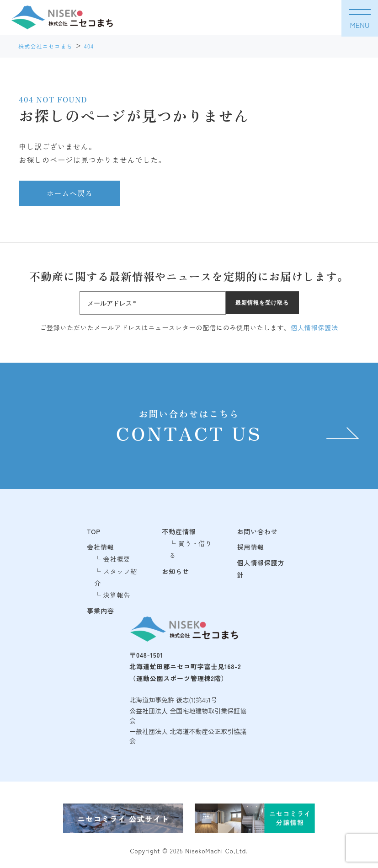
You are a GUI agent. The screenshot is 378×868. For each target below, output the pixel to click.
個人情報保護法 (314, 327)
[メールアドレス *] (153, 303)
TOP (94, 531)
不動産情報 (179, 531)
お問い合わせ (258, 531)
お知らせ (175, 571)
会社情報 (100, 547)
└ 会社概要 (112, 559)
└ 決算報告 (112, 595)
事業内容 (100, 611)
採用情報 (251, 547)
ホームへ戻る (69, 193)
